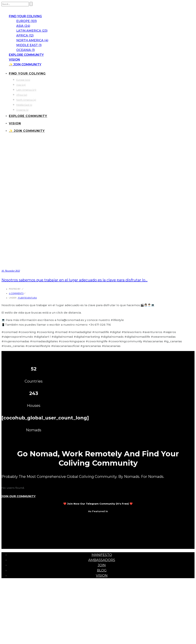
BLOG (102, 570)
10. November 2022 (11, 271)
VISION (14, 60)
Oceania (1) (26, 50)
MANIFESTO (102, 555)
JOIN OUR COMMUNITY (19, 496)
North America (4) (32, 40)
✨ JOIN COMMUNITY (25, 64)
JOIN (102, 565)
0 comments (16, 293)
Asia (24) (23, 26)
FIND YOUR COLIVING (25, 16)
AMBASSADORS (102, 560)
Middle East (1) (29, 45)
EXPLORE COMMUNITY (26, 55)
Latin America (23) (32, 31)
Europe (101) (27, 21)
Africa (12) (25, 36)
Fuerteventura (27, 298)
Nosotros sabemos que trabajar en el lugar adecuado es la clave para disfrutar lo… (74, 280)
